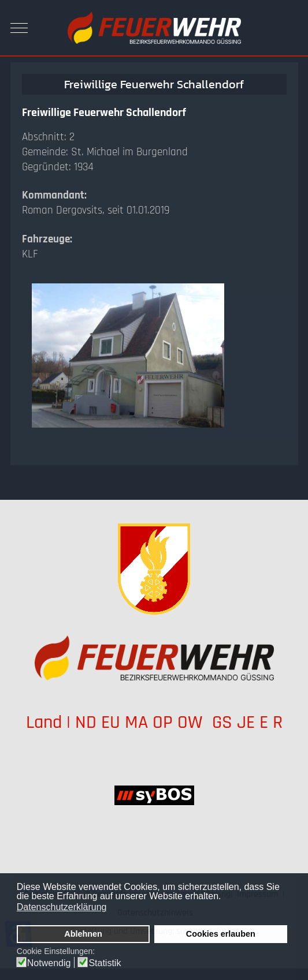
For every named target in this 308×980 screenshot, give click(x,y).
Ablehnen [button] (83, 934)
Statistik (105, 963)
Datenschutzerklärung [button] (62, 907)
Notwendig (49, 963)
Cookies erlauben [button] (221, 934)
